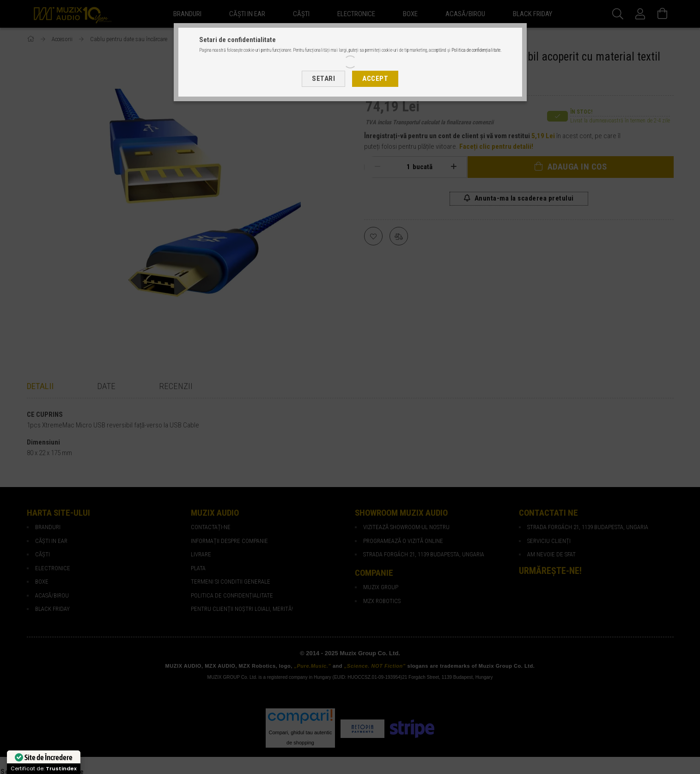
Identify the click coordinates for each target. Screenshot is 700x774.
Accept (375, 79)
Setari (323, 79)
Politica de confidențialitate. (476, 50)
